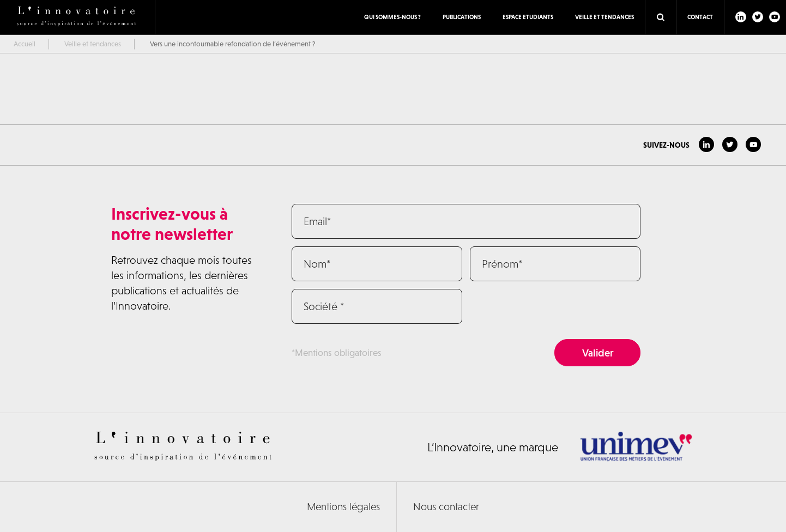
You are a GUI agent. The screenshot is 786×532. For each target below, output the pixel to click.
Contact (700, 17)
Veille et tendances (604, 17)
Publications (462, 17)
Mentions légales (343, 507)
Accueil (25, 44)
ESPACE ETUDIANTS (528, 17)
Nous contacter (446, 507)
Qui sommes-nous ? (392, 17)
